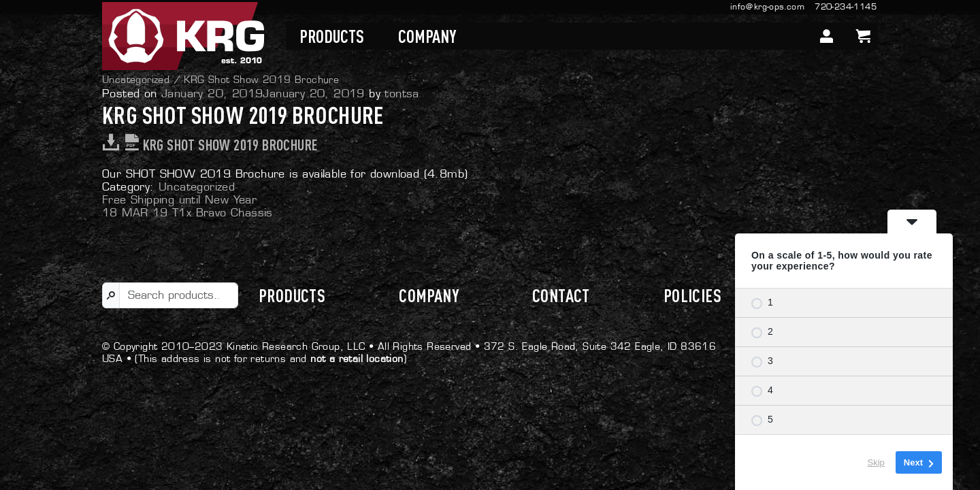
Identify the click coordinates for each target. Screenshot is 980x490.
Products (332, 36)
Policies (692, 295)
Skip (876, 462)
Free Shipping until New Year (179, 200)
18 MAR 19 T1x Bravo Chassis (187, 213)
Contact (561, 295)
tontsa (402, 94)
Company (427, 36)
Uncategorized (136, 80)
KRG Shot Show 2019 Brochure (210, 145)
